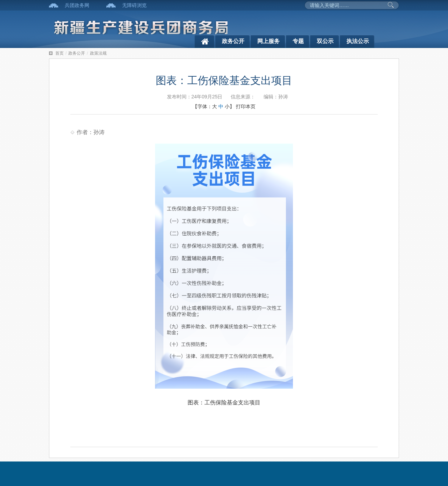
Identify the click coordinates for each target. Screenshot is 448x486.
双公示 (325, 41)
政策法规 (98, 53)
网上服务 (268, 41)
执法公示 (358, 41)
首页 (59, 53)
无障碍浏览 (134, 5)
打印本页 (246, 106)
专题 (298, 41)
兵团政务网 (77, 5)
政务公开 (233, 41)
